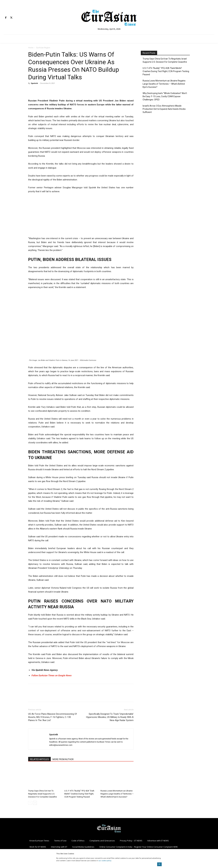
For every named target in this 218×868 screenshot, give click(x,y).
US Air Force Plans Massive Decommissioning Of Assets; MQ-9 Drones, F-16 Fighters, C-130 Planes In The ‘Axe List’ (53, 717)
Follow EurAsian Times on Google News (52, 675)
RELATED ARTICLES (39, 759)
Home (31, 48)
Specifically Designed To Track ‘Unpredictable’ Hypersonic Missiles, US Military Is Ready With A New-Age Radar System (110, 717)
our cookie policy (105, 861)
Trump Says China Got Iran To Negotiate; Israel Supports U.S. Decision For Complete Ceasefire (42, 794)
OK (159, 864)
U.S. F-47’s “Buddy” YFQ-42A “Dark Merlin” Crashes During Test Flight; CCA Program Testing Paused (79, 794)
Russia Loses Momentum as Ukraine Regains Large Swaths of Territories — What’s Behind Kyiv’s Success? (117, 794)
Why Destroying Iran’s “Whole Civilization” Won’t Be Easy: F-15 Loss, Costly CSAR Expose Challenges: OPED (165, 96)
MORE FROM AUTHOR (63, 759)
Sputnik (34, 83)
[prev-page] (30, 803)
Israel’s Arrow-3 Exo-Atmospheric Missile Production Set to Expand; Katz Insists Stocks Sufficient (164, 109)
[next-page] (35, 803)
